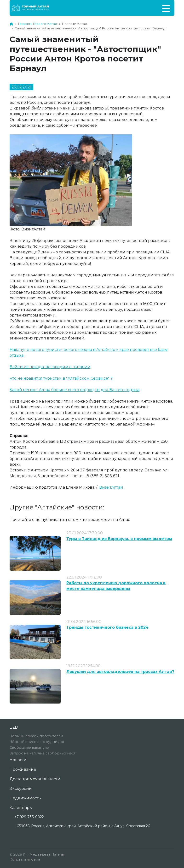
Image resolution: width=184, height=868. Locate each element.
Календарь (21, 808)
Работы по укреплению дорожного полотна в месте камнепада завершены (116, 586)
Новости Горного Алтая (37, 24)
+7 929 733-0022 (29, 817)
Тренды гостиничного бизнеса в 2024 (107, 627)
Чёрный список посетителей (36, 736)
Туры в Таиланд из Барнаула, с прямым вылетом (119, 539)
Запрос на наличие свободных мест (43, 753)
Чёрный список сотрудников (37, 742)
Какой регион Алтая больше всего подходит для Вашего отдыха (75, 390)
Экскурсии (21, 789)
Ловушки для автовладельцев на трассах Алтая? (120, 672)
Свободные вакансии (29, 748)
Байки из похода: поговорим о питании (50, 367)
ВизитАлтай (111, 487)
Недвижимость (25, 798)
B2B (14, 727)
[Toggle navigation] (166, 8)
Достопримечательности (35, 779)
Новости (18, 760)
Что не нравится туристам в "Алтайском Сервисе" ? (61, 378)
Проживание (23, 769)
